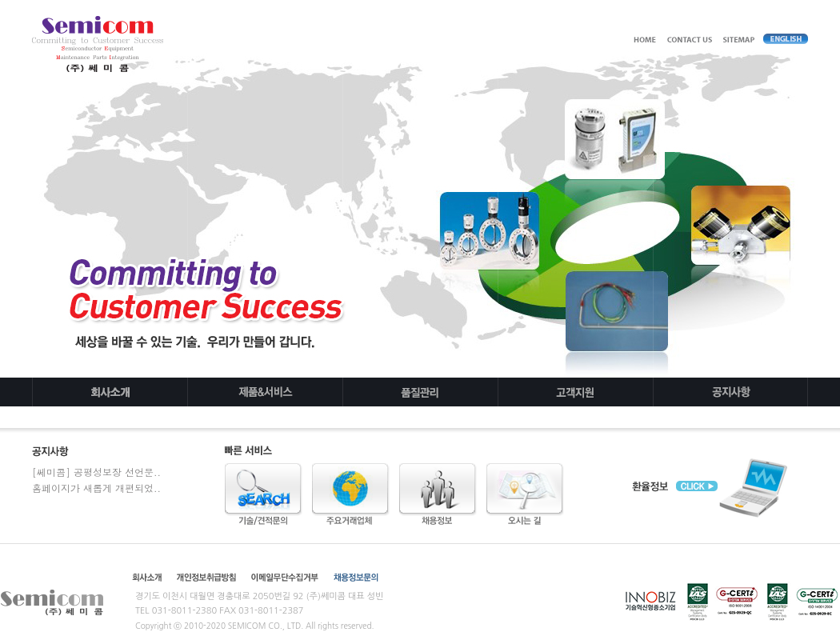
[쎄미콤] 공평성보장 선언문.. (96, 472)
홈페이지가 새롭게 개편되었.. (96, 488)
